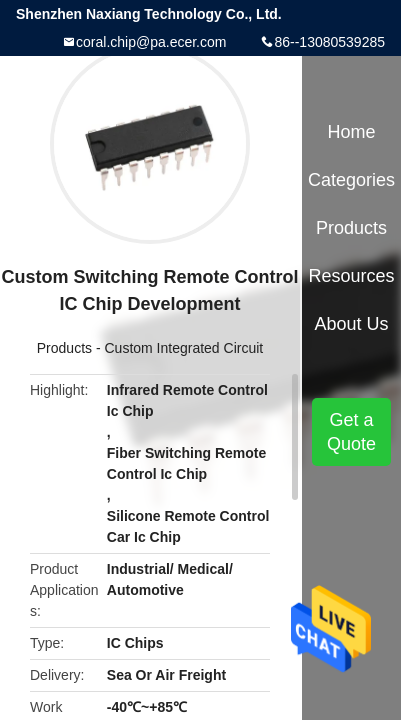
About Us (352, 324)
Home (352, 132)
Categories (351, 180)
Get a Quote (351, 432)
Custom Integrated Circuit (183, 348)
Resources (352, 276)
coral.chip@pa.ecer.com (151, 42)
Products (64, 348)
